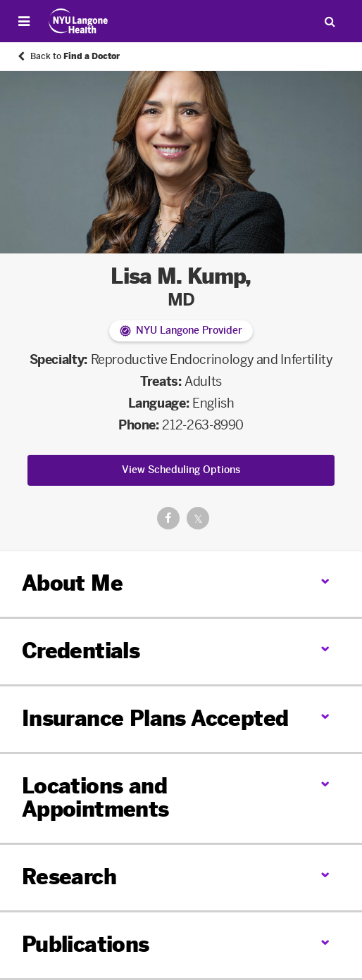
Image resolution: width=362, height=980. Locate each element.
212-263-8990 (203, 425)
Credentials (81, 651)
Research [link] (69, 878)
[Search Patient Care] (330, 21)
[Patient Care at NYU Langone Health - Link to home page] (79, 21)
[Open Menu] (24, 21)
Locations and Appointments (95, 798)
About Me (72, 584)
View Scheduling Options (181, 470)
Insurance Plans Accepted (155, 719)
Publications (86, 945)
